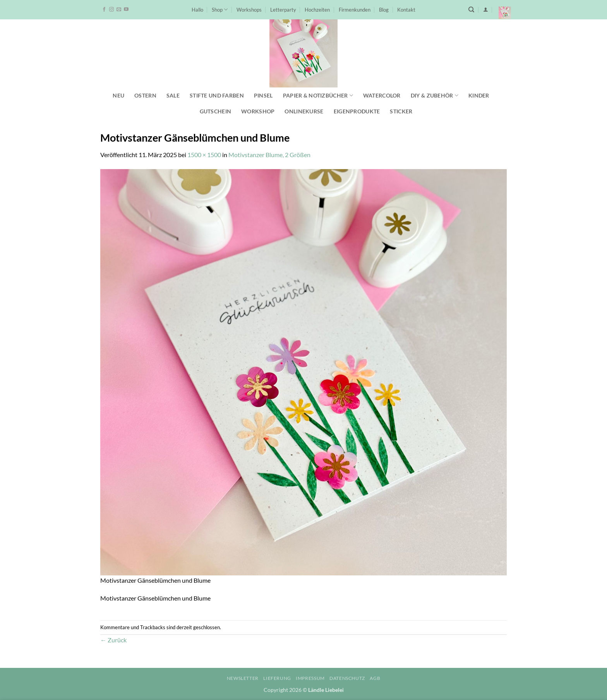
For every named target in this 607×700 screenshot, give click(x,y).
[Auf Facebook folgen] (104, 10)
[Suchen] (471, 10)
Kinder (479, 95)
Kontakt (406, 10)
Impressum (310, 678)
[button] (486, 9)
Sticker (401, 111)
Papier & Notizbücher (318, 95)
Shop (220, 9)
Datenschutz (347, 678)
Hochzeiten (317, 10)
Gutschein (216, 111)
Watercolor (382, 95)
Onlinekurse (304, 111)
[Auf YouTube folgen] (126, 10)
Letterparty (283, 10)
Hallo (197, 10)
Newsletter (243, 678)
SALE (173, 95)
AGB (375, 678)
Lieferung (277, 678)
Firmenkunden (355, 10)
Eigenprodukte (357, 111)
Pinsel (263, 95)
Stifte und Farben (217, 95)
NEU (118, 95)
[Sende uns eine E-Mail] (119, 10)
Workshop (258, 111)
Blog (384, 10)
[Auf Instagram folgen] (111, 10)
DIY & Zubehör (435, 95)
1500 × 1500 (204, 155)
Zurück (113, 640)
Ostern (145, 95)
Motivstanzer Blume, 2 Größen (269, 155)
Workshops (249, 10)
